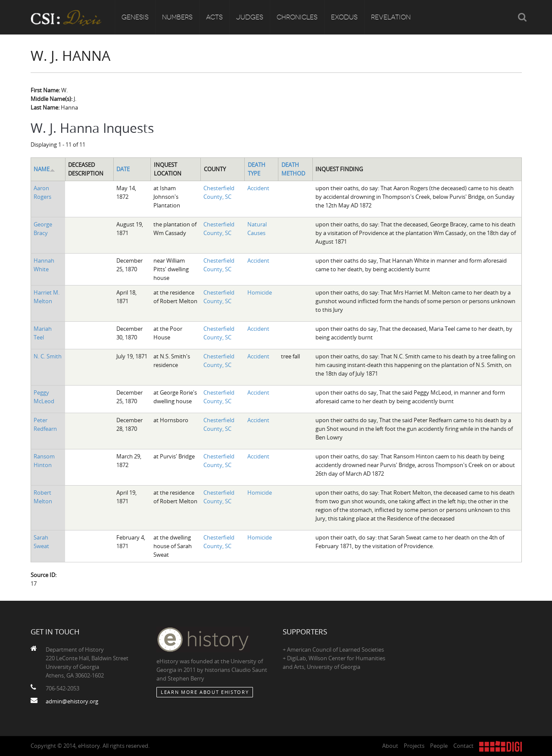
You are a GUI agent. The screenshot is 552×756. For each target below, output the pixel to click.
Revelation (391, 17)
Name (44, 169)
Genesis (135, 17)
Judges (250, 17)
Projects (414, 746)
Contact (463, 746)
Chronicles (297, 17)
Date (123, 169)
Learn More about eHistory (205, 692)
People (439, 746)
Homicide (260, 292)
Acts (214, 17)
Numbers (177, 17)
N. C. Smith (48, 356)
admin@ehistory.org (72, 701)
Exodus (344, 17)
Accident (258, 188)
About (390, 746)
